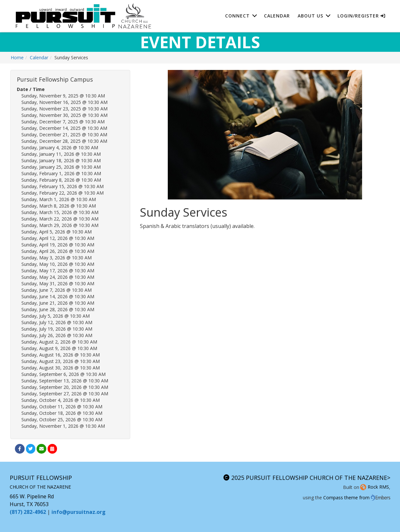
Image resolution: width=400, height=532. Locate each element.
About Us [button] (310, 16)
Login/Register (361, 16)
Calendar (277, 16)
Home (17, 57)
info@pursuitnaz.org (79, 512)
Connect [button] (237, 16)
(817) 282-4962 (28, 512)
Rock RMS (374, 487)
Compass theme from (357, 498)
